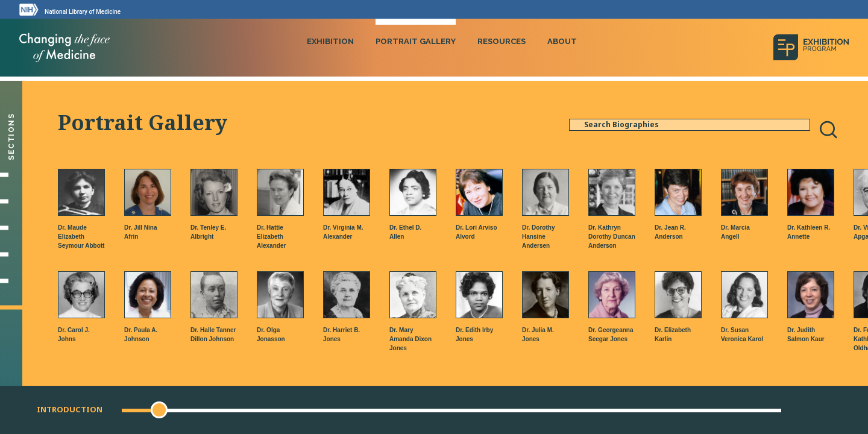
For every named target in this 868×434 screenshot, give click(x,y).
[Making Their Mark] (11, 228)
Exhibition (330, 41)
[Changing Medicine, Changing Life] (11, 254)
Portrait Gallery (416, 41)
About (562, 41)
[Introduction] (11, 175)
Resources (502, 41)
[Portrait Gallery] (11, 307)
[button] (159, 410)
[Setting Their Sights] (11, 201)
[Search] (828, 130)
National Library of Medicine (83, 12)
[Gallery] (11, 281)
